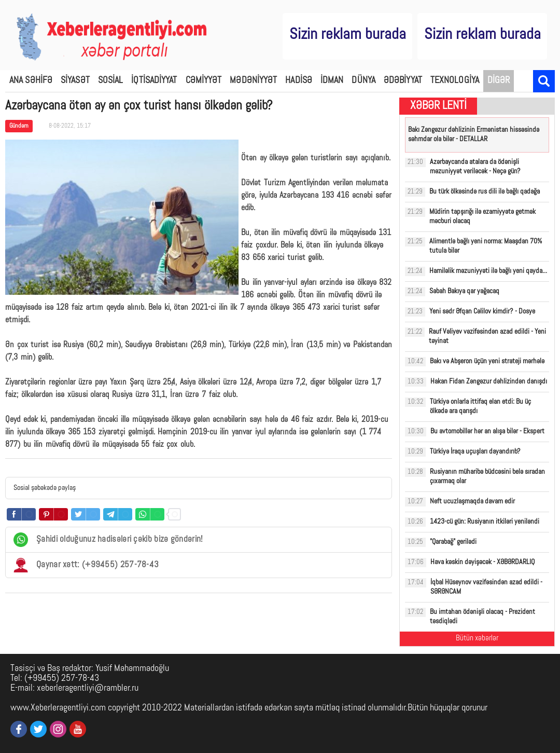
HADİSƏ (299, 81)
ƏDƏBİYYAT (403, 81)
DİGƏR (499, 81)
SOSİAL (111, 81)
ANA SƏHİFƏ (31, 81)
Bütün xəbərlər (477, 639)
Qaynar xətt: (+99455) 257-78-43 (86, 565)
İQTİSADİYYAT (154, 81)
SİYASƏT (75, 81)
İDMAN (332, 81)
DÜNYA (363, 81)
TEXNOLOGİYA (455, 81)
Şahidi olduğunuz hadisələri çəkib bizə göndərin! (108, 540)
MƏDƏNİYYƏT (253, 81)
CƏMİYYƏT (204, 81)
